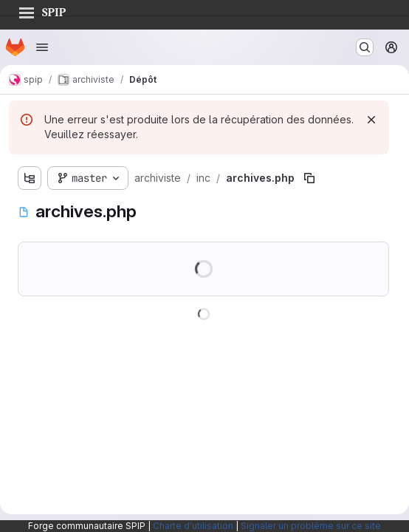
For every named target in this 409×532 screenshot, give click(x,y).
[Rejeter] (371, 120)
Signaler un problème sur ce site (311, 526)
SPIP (42, 10)
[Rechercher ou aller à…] (365, 47)
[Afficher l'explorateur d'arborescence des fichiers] (30, 178)
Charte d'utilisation (193, 526)
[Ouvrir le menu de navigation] (42, 47)
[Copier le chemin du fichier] (309, 178)
